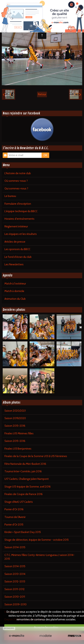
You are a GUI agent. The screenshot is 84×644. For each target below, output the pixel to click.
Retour (42, 94)
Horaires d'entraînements (19, 219)
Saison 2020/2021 (15, 411)
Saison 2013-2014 (15, 574)
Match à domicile (14, 291)
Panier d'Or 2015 (14, 525)
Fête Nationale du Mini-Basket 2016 (25, 464)
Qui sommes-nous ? (16, 189)
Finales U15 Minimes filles (19, 433)
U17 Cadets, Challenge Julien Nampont (27, 479)
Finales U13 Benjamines (18, 449)
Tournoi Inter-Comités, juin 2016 (23, 471)
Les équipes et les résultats (21, 234)
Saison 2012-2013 (15, 582)
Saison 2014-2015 (15, 547)
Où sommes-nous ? (16, 181)
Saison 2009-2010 (16, 604)
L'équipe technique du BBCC (21, 211)
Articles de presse (15, 242)
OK (45, 155)
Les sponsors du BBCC (17, 249)
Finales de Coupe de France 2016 (24, 494)
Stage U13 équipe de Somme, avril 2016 (28, 487)
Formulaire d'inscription (18, 204)
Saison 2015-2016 (15, 426)
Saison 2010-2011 (15, 597)
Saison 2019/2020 (15, 418)
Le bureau (10, 196)
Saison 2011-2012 (15, 589)
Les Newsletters (14, 264)
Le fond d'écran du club (18, 257)
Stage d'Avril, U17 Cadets (19, 502)
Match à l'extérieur (15, 284)
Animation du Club (15, 299)
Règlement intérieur (16, 226)
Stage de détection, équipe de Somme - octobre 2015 (37, 540)
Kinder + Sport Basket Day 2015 (23, 532)
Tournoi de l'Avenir (15, 517)
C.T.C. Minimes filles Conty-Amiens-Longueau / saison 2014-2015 (40, 557)
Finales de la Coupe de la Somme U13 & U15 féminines (36, 456)
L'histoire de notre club (18, 173)
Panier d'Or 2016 (14, 509)
